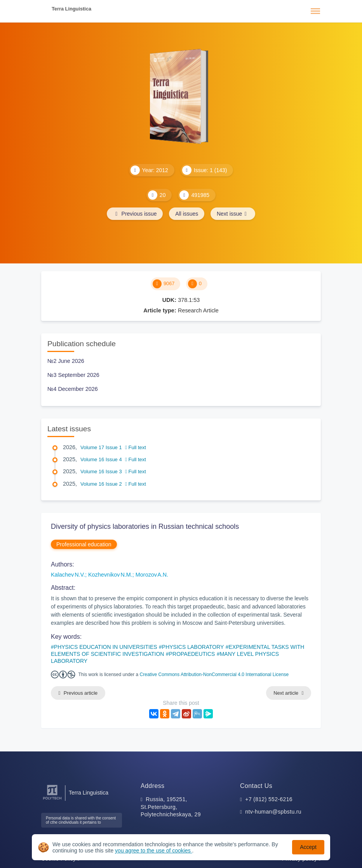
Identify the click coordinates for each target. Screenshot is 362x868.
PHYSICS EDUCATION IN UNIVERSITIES (106, 647)
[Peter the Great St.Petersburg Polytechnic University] (52, 800)
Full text (136, 447)
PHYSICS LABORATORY (193, 647)
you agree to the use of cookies (153, 851)
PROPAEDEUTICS (192, 654)
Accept (308, 847)
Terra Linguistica (71, 9)
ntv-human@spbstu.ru (273, 812)
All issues (187, 214)
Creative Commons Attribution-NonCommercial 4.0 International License (214, 675)
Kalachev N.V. (68, 575)
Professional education (84, 544)
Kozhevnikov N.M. (110, 575)
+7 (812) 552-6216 (269, 799)
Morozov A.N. (152, 575)
